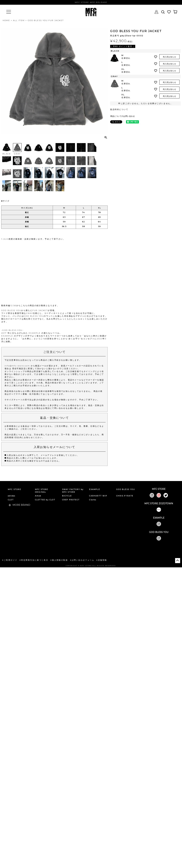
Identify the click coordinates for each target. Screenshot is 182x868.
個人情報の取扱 (60, 560)
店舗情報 (102, 560)
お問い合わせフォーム (83, 560)
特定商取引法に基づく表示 (35, 560)
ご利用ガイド (11, 560)
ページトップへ (178, 561)
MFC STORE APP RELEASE (91, 2)
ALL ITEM (19, 20)
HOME (6, 20)
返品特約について (119, 109)
